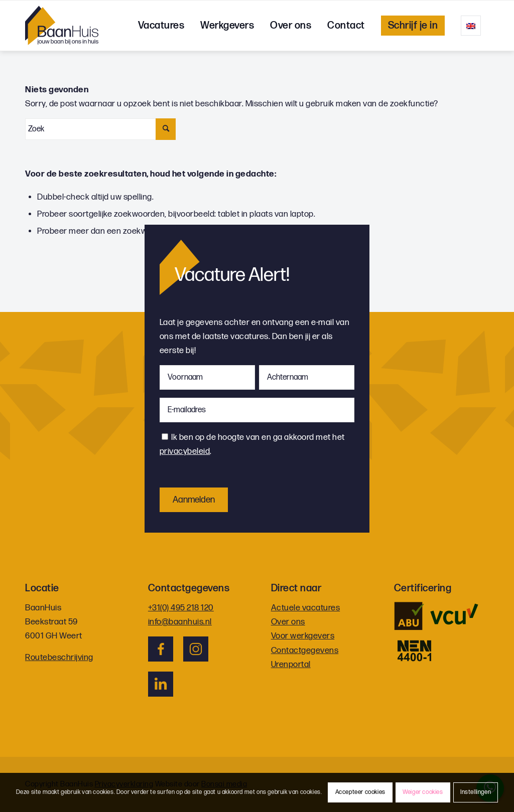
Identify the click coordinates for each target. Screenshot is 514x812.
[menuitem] (161, 26)
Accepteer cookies (360, 792)
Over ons (288, 622)
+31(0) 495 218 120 (181, 608)
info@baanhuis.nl (180, 622)
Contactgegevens (305, 651)
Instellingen (476, 792)
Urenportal (291, 665)
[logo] (62, 26)
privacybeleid (185, 451)
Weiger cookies (423, 792)
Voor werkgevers (303, 636)
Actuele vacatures (306, 608)
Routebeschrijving (59, 658)
